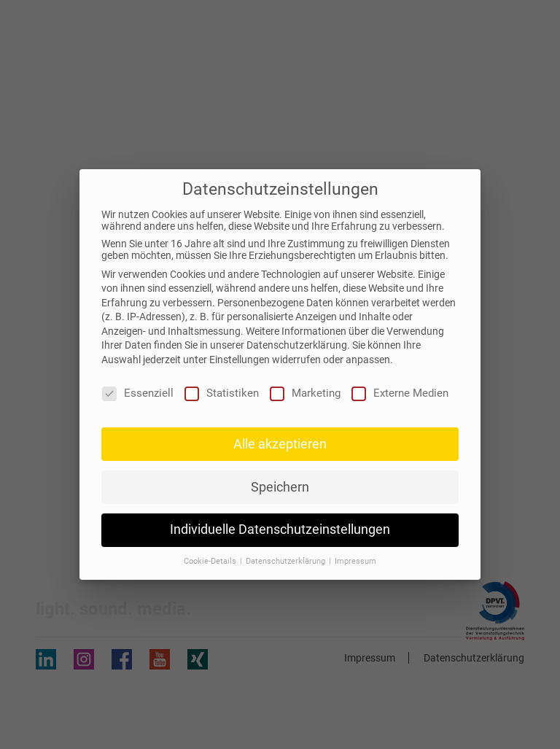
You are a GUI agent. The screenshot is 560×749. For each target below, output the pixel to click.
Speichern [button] (280, 487)
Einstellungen (240, 360)
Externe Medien (400, 393)
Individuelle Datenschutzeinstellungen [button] (280, 529)
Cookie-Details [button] (211, 561)
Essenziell (138, 393)
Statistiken (222, 393)
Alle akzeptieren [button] (280, 444)
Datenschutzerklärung (297, 345)
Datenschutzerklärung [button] (287, 561)
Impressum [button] (355, 561)
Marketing (305, 393)
